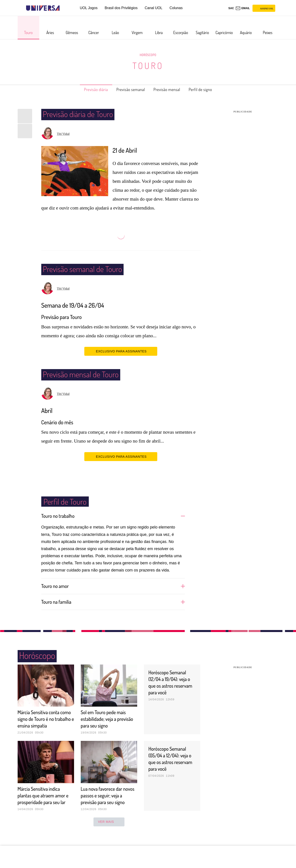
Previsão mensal (170, 89)
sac (231, 8)
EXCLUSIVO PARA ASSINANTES (121, 351)
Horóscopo (148, 55)
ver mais (109, 835)
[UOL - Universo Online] (63, 8)
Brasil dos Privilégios (121, 8)
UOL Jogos (89, 8)
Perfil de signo (208, 89)
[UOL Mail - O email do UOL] (243, 8)
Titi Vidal (63, 134)
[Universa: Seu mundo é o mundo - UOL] (43, 8)
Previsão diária (89, 89)
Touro (148, 65)
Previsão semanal (129, 89)
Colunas (176, 8)
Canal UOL (154, 8)
